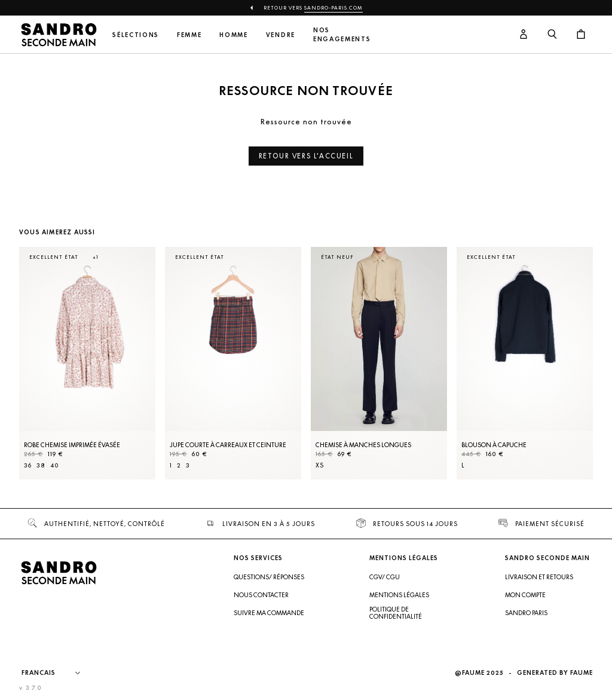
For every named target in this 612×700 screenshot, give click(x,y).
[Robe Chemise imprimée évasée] (87, 363)
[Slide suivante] (569, 375)
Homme (233, 35)
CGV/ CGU (385, 577)
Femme (189, 35)
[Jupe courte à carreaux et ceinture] (233, 363)
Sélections (136, 35)
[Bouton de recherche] (552, 35)
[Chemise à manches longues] (379, 363)
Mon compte (525, 595)
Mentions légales (399, 595)
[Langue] (57, 673)
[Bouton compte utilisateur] (524, 35)
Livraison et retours (539, 577)
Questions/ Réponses (269, 577)
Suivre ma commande (269, 613)
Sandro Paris (526, 613)
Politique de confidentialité (396, 613)
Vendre (281, 35)
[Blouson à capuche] (525, 363)
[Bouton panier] (581, 35)
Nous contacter (261, 595)
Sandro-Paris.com (333, 8)
